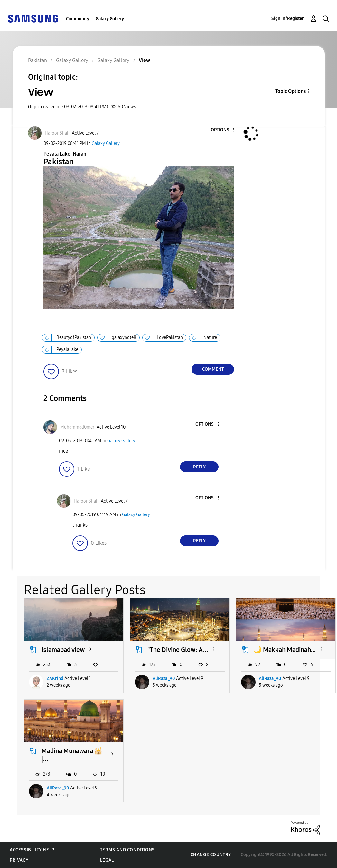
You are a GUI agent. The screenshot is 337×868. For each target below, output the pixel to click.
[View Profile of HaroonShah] (57, 133)
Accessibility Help (32, 850)
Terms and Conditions (127, 850)
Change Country (211, 855)
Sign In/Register (288, 19)
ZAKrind (55, 679)
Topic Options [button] (290, 91)
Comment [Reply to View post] (213, 369)
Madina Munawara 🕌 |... (72, 755)
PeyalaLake (67, 349)
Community (78, 19)
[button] (223, 130)
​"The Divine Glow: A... (178, 650)
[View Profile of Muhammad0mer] (77, 427)
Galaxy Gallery (110, 19)
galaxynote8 (124, 338)
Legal (107, 860)
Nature (210, 338)
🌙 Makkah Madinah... (285, 650)
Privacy (19, 860)
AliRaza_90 (164, 679)
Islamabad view (63, 650)
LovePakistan (170, 338)
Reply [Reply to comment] (199, 467)
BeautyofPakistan (74, 338)
